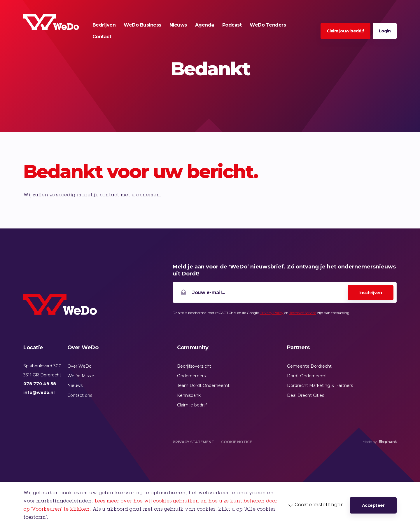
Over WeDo (79, 366)
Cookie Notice (237, 442)
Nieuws (75, 385)
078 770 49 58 (40, 384)
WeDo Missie (81, 376)
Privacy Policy (272, 313)
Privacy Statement (193, 442)
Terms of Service (303, 313)
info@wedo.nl (39, 392)
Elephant (388, 442)
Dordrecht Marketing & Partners (320, 385)
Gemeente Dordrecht (309, 366)
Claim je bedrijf (192, 405)
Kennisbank (189, 395)
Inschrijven (371, 293)
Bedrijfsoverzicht (194, 366)
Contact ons (80, 395)
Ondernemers (191, 376)
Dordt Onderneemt (307, 376)
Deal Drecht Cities (306, 395)
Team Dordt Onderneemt (203, 385)
